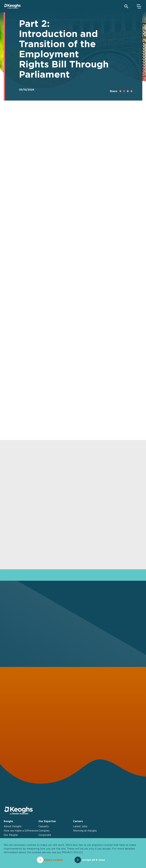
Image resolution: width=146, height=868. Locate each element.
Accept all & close (93, 860)
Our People (11, 835)
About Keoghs (13, 826)
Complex (44, 831)
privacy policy (72, 852)
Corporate (45, 835)
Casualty (44, 826)
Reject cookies (54, 860)
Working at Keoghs (85, 831)
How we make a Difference (21, 831)
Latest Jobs (80, 826)
